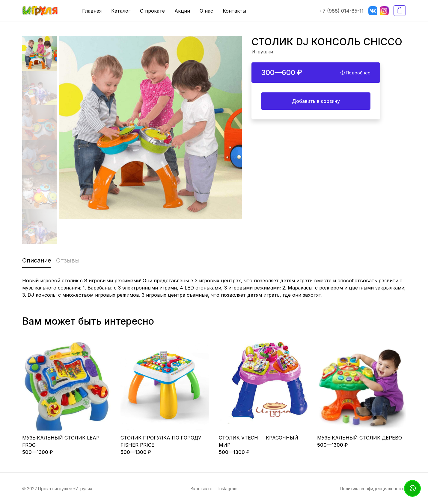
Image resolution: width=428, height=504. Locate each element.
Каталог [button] (121, 11)
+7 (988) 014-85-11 (341, 11)
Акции (182, 11)
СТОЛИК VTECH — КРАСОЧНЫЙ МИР (259, 441)
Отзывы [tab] (68, 260)
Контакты (234, 11)
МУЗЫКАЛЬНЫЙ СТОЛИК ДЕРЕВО (360, 438)
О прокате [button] (152, 11)
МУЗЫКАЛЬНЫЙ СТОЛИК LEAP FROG (61, 441)
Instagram (228, 489)
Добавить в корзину (316, 101)
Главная (92, 11)
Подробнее (355, 73)
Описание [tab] (37, 260)
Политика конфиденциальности (373, 489)
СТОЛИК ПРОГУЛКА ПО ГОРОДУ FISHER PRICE (161, 441)
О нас (206, 11)
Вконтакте (202, 489)
